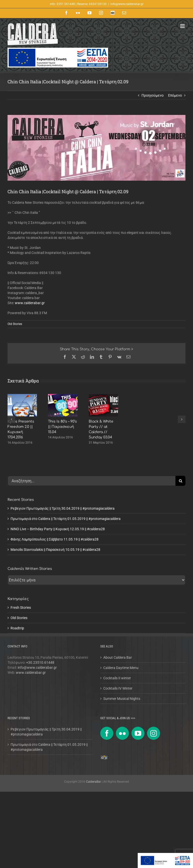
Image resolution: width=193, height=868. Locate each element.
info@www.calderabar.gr (127, 4)
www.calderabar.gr (30, 303)
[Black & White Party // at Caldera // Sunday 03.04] (103, 396)
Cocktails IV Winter (118, 688)
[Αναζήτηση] (180, 481)
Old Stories (15, 324)
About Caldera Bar (118, 657)
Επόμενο (175, 95)
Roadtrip (17, 628)
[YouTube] (138, 733)
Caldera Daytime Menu (121, 668)
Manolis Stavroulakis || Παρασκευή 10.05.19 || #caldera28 (55, 550)
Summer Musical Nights (122, 699)
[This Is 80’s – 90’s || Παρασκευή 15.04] (63, 396)
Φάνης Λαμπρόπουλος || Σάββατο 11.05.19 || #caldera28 (55, 539)
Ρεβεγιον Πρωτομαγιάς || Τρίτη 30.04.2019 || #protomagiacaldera (63, 508)
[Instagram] (154, 733)
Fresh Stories (21, 608)
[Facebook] (107, 733)
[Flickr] (122, 733)
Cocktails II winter (117, 678)
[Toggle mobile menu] (183, 26)
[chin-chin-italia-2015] (96, 148)
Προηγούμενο (153, 95)
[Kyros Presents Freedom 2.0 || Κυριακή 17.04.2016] (22, 396)
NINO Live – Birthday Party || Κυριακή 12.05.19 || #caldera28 (58, 529)
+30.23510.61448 (40, 662)
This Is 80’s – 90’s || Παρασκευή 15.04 (62, 427)
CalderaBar (94, 782)
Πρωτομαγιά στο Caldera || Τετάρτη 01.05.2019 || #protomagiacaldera (66, 519)
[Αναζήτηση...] (91, 481)
